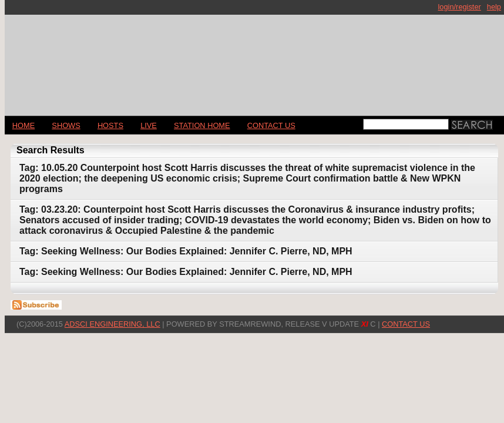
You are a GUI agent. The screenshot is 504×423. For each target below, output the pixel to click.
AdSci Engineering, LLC (112, 324)
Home (23, 125)
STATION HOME (202, 125)
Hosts (110, 125)
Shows (66, 125)
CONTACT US (271, 125)
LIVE (149, 125)
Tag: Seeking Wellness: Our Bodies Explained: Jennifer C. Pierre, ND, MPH (186, 251)
